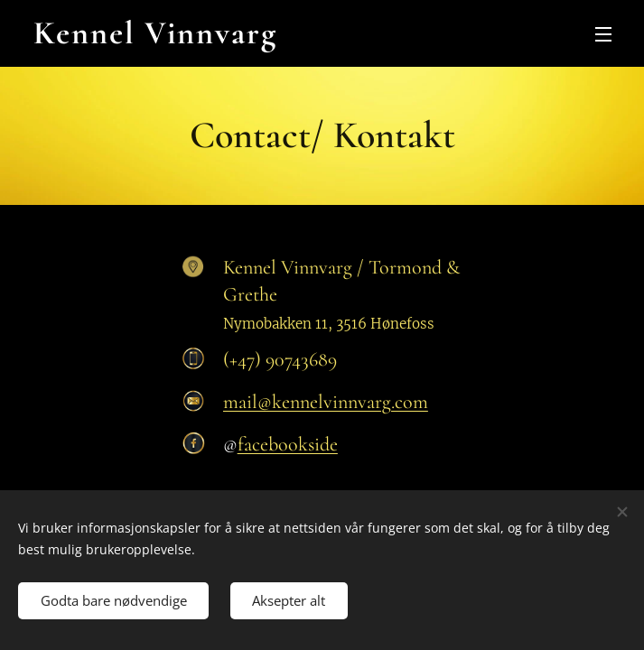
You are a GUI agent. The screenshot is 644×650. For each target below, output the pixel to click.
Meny (603, 34)
